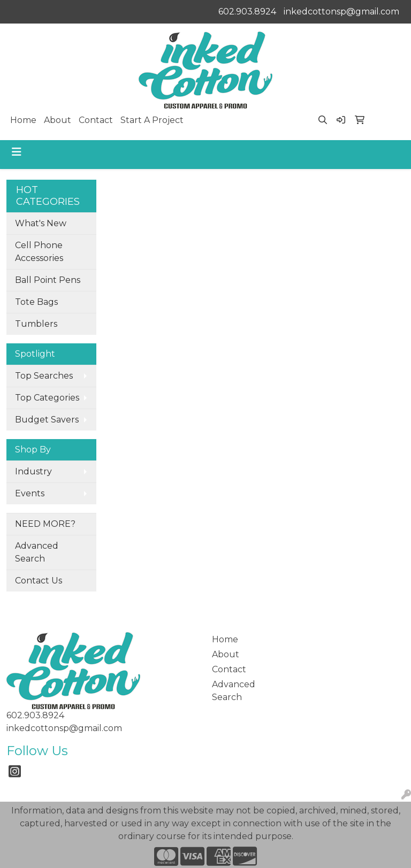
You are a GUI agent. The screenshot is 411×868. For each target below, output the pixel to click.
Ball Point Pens (48, 280)
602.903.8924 (247, 11)
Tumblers (36, 324)
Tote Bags (36, 302)
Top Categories (47, 398)
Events (30, 493)
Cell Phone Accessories (39, 252)
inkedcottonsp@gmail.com (341, 11)
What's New (41, 223)
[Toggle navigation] (17, 152)
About (58, 120)
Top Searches (44, 376)
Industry (33, 471)
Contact (96, 120)
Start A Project (152, 120)
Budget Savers (47, 420)
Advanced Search (37, 552)
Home (23, 120)
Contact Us (39, 581)
